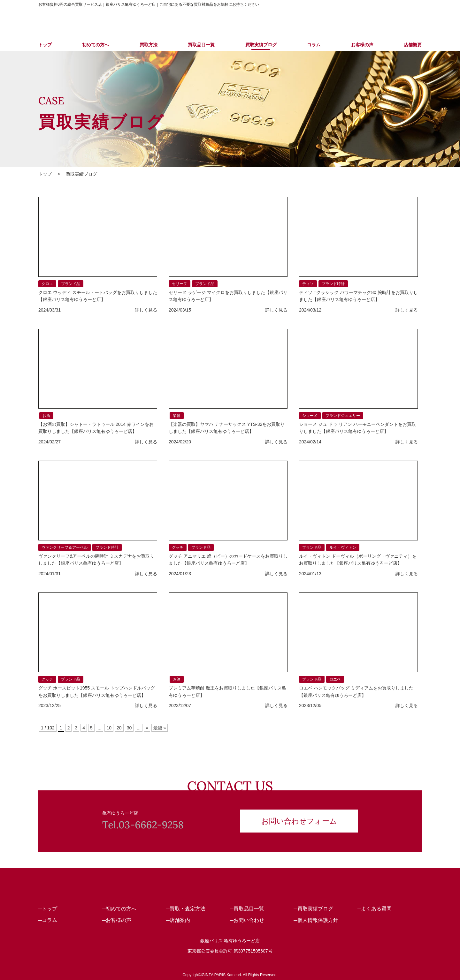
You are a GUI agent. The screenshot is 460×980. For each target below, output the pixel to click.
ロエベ (335, 679)
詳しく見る (146, 310)
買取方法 (149, 45)
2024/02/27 (50, 442)
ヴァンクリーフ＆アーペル (65, 547)
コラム (314, 45)
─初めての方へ (119, 909)
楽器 (177, 416)
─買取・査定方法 (186, 909)
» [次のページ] (147, 728)
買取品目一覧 (201, 45)
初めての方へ (96, 45)
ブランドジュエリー (343, 416)
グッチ (178, 547)
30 (129, 728)
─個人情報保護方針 (316, 920)
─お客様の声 (117, 920)
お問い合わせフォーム (299, 820)
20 (119, 728)
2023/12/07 (180, 705)
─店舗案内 (178, 920)
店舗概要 (413, 45)
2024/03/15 (180, 310)
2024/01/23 (180, 574)
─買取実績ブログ (313, 909)
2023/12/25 (50, 705)
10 (109, 728)
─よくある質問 (375, 909)
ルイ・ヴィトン (343, 547)
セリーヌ (180, 284)
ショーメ (310, 416)
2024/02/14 (310, 442)
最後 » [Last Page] (160, 728)
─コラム (48, 920)
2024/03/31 (50, 310)
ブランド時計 (333, 284)
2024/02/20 (180, 442)
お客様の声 (362, 45)
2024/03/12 (310, 310)
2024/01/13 (310, 574)
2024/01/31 (50, 574)
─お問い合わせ (247, 920)
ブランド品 (71, 284)
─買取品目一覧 (247, 909)
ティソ (308, 284)
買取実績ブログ (261, 45)
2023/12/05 (310, 705)
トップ (45, 45)
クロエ (47, 284)
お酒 (46, 416)
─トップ (48, 909)
